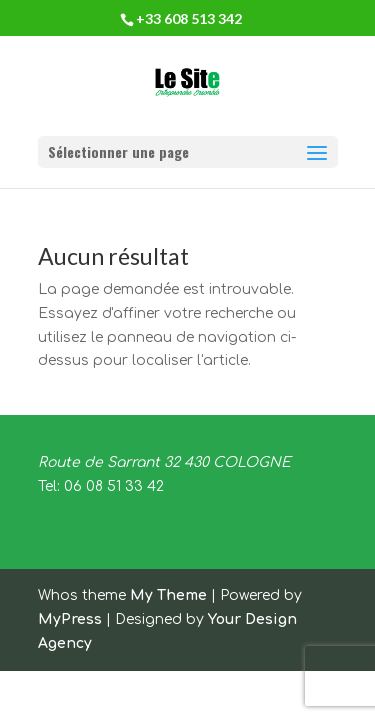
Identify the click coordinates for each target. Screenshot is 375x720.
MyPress (70, 619)
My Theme (168, 595)
